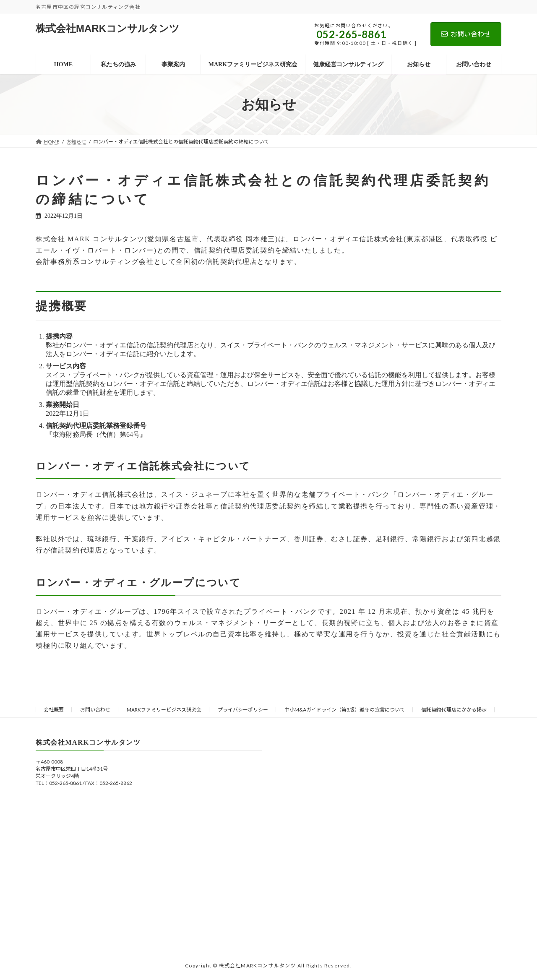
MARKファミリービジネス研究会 (164, 710)
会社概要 (54, 710)
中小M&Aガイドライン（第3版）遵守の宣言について (345, 710)
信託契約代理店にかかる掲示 (454, 710)
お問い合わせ (466, 34)
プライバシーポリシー (243, 710)
